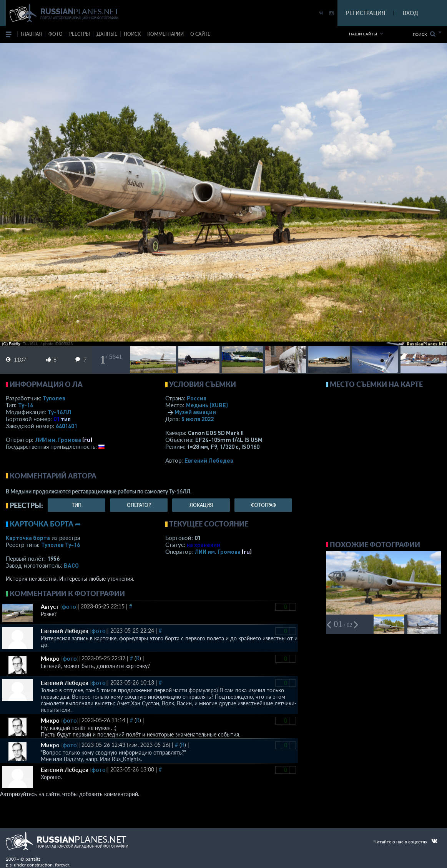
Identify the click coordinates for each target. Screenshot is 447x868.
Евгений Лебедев (209, 460)
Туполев (54, 398)
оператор (139, 505)
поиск (132, 34)
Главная (31, 34)
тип (66, 419)
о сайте (200, 34)
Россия (197, 398)
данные (107, 34)
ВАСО (71, 565)
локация (201, 505)
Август (50, 606)
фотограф (263, 505)
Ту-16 (26, 405)
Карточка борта (28, 538)
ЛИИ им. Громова (58, 440)
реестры (80, 34)
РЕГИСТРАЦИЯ (366, 13)
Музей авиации (195, 412)
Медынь (207, 405)
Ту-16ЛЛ (59, 412)
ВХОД (410, 13)
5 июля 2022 (198, 419)
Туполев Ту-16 (61, 545)
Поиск (424, 34)
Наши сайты (363, 34)
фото (56, 34)
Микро (50, 658)
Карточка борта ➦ (45, 524)
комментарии (165, 34)
